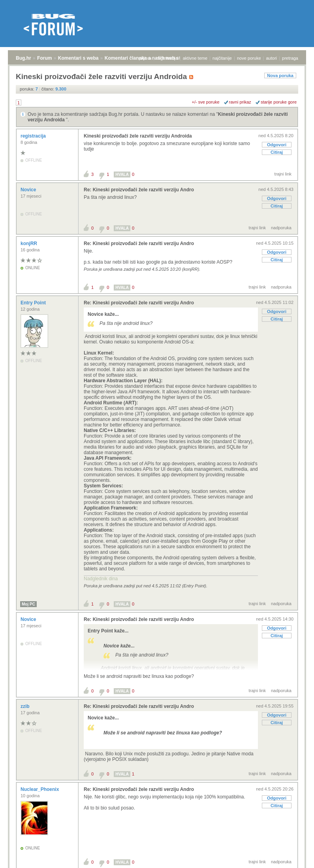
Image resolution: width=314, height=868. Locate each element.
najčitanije (222, 58)
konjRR (29, 243)
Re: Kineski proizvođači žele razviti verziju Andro (139, 190)
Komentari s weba (78, 58)
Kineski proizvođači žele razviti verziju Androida (138, 136)
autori (272, 58)
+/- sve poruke (206, 102)
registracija (167, 58)
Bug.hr (24, 58)
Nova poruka (280, 75)
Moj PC (28, 604)
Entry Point (34, 303)
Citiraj (277, 152)
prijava (145, 58)
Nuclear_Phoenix (40, 789)
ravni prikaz (240, 102)
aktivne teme (195, 58)
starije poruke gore (279, 102)
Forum (44, 58)
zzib (26, 706)
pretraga (290, 58)
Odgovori (277, 145)
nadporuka (281, 228)
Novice (29, 190)
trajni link (283, 174)
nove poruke (249, 58)
